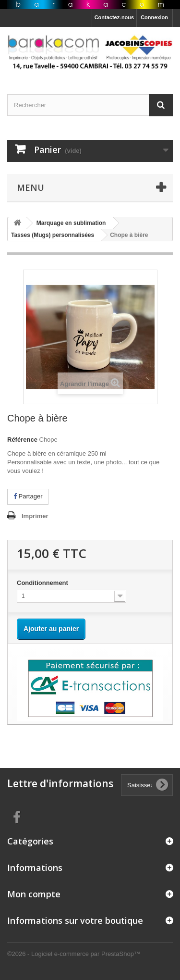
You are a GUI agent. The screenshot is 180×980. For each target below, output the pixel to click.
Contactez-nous (114, 17)
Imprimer (35, 516)
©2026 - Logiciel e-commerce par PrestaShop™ (74, 954)
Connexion (154, 17)
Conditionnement (43, 583)
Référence (22, 440)
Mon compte (34, 894)
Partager (28, 496)
